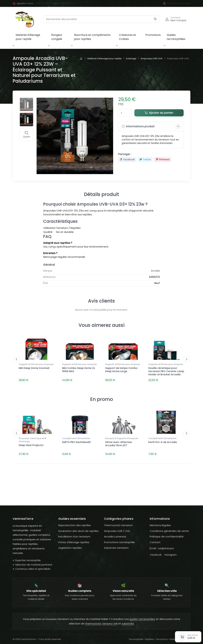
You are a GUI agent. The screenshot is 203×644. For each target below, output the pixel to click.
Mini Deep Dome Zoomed (34, 368)
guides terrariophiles (142, 617)
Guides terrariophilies (176, 37)
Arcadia (155, 271)
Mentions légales (160, 523)
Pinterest (163, 159)
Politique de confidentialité (167, 535)
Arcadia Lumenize (115, 535)
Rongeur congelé (57, 37)
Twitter (145, 159)
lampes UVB (110, 622)
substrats (128, 622)
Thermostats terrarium (118, 523)
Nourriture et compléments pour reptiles (92, 37)
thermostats (93, 622)
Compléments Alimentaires (76, 437)
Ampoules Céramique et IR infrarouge (32, 439)
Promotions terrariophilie (119, 540)
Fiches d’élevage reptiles (74, 540)
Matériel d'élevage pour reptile (28, 37)
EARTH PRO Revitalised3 (76, 441)
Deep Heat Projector (31, 444)
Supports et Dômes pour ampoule (36, 364)
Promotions (153, 35)
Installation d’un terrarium (74, 535)
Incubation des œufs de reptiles (78, 529)
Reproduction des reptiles (75, 523)
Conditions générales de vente (169, 529)
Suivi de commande (177, 3)
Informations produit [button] (151, 126)
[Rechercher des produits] (101, 19)
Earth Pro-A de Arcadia (163, 441)
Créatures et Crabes (128, 37)
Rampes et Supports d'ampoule (122, 437)
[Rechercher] (155, 19)
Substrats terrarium (116, 546)
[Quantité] (125, 113)
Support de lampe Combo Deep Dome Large (121, 370)
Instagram (170, 553)
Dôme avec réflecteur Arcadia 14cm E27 (119, 443)
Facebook (127, 159)
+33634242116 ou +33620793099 (54, 3)
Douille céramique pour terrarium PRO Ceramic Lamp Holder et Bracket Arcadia (166, 371)
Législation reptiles (70, 546)
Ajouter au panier (159, 113)
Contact (155, 540)
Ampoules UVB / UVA (117, 529)
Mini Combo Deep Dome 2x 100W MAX (78, 370)
